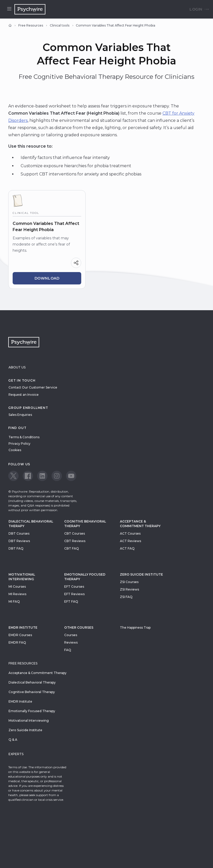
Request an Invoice (24, 395)
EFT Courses (74, 587)
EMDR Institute (23, 627)
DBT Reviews (19, 541)
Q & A (13, 740)
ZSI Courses (129, 582)
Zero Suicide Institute (25, 730)
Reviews (71, 642)
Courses (71, 635)
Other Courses (79, 627)
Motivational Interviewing (22, 577)
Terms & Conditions (24, 437)
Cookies (15, 450)
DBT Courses (19, 533)
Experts (16, 754)
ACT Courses (130, 533)
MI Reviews (17, 594)
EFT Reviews (74, 594)
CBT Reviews (75, 541)
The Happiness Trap (135, 627)
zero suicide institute (141, 574)
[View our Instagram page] (57, 476)
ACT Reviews (130, 541)
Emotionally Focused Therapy (85, 577)
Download (47, 278)
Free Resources (31, 25)
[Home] (10, 26)
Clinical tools (60, 25)
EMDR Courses (20, 635)
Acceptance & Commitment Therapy (140, 524)
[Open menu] (9, 9)
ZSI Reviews (129, 589)
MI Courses (17, 587)
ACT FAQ (127, 548)
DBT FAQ (16, 548)
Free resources (23, 663)
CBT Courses (75, 533)
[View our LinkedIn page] (42, 476)
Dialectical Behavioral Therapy (31, 524)
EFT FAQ (71, 601)
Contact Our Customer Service (33, 387)
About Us (17, 367)
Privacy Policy (19, 444)
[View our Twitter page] (13, 476)
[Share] (76, 263)
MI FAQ (14, 601)
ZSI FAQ (126, 597)
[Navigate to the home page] (30, 9)
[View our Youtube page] (71, 476)
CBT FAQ (72, 548)
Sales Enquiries (20, 415)
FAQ (68, 650)
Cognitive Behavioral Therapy (85, 524)
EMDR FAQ (17, 642)
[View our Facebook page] (28, 476)
